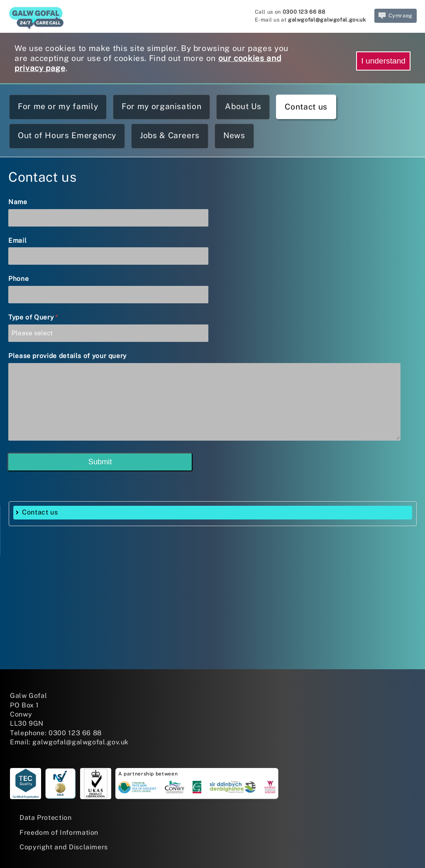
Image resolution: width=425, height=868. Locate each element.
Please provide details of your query (67, 356)
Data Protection (46, 818)
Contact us (306, 107)
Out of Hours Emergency (67, 135)
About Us (243, 106)
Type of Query (33, 317)
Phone (18, 279)
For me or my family (58, 106)
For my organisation (161, 106)
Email (17, 240)
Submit (100, 462)
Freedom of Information (59, 833)
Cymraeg (396, 16)
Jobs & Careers (170, 135)
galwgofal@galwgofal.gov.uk (327, 20)
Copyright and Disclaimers (64, 847)
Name (18, 202)
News (234, 135)
